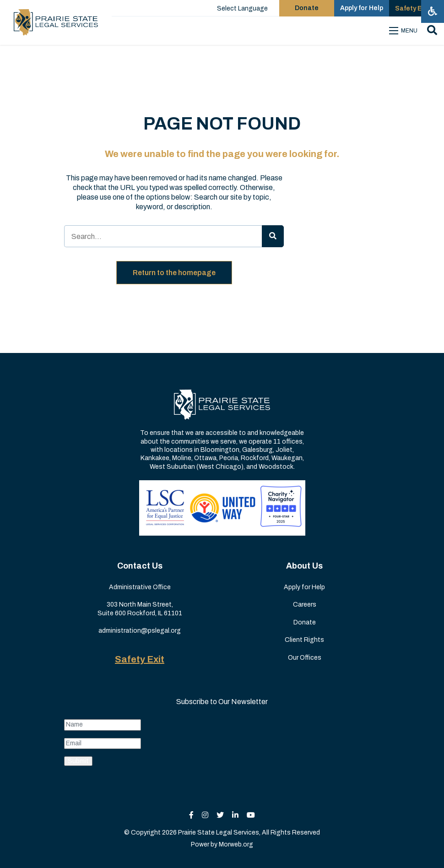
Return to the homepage (174, 273)
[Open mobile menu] (405, 31)
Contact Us (140, 566)
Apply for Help (304, 587)
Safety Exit (140, 659)
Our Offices (305, 658)
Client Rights (304, 640)
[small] (191, 815)
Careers (305, 605)
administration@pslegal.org (140, 631)
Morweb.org (236, 844)
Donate (305, 622)
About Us (304, 566)
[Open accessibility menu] (433, 11)
